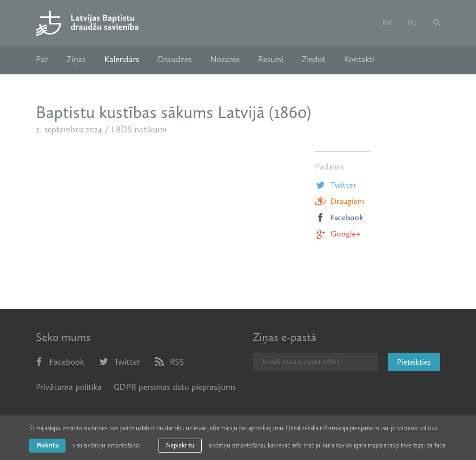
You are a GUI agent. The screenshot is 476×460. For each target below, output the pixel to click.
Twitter (335, 185)
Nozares (225, 59)
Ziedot (314, 59)
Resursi (271, 59)
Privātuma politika (69, 387)
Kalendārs (122, 59)
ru (412, 23)
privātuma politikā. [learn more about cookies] (415, 428)
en (387, 23)
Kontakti (359, 59)
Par (42, 59)
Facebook (339, 217)
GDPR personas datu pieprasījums (175, 387)
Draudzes (175, 59)
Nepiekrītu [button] (180, 445)
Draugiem (339, 201)
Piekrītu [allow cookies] (47, 445)
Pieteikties (414, 362)
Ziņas (76, 59)
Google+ (337, 234)
